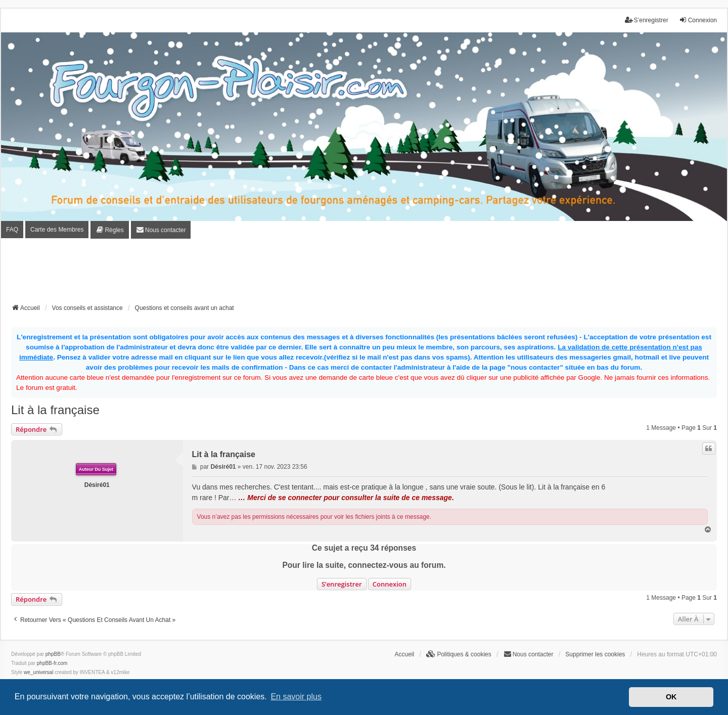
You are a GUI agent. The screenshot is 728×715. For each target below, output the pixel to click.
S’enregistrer (342, 584)
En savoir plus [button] (296, 697)
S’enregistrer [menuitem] (647, 20)
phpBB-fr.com (52, 663)
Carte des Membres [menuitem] (57, 230)
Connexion (390, 584)
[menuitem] (109, 230)
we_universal (38, 672)
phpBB (53, 654)
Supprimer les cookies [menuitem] (595, 654)
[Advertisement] (364, 274)
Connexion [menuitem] (698, 20)
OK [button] (671, 697)
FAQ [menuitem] (12, 230)
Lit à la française (55, 410)
